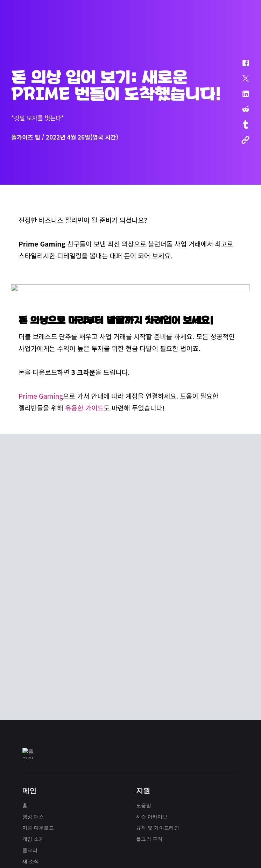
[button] (241, 66)
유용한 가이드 (84, 533)
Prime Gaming (41, 521)
